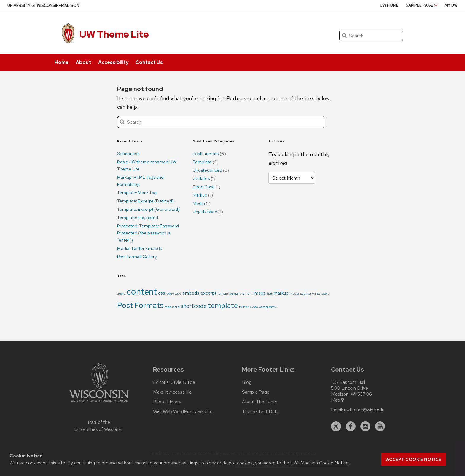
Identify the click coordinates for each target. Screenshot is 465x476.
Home (62, 62)
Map (338, 400)
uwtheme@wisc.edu (364, 410)
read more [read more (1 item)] (172, 307)
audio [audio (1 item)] (121, 293)
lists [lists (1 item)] (270, 293)
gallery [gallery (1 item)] (239, 293)
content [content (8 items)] (142, 291)
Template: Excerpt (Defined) (145, 201)
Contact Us (149, 62)
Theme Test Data (260, 412)
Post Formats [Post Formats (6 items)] (140, 305)
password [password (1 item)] (323, 293)
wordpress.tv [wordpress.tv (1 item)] (267, 307)
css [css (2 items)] (162, 293)
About (83, 62)
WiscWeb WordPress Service (183, 412)
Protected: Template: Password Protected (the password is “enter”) (148, 233)
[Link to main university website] (99, 403)
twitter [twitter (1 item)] (244, 307)
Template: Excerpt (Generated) (148, 209)
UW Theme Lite (114, 34)
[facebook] (351, 427)
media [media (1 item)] (294, 293)
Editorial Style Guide (174, 382)
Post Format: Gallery (137, 257)
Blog (247, 382)
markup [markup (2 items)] (281, 293)
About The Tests (260, 402)
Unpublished (205, 212)
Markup (200, 195)
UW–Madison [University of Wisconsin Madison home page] (43, 5)
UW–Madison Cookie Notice (319, 463)
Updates (201, 178)
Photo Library (167, 402)
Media (199, 203)
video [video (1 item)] (254, 307)
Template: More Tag (137, 193)
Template (202, 162)
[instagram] (365, 427)
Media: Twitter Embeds (140, 248)
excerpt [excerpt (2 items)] (208, 293)
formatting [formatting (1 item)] (225, 293)
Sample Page (422, 5)
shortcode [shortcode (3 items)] (194, 306)
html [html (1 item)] (249, 293)
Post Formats (206, 154)
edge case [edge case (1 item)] (174, 293)
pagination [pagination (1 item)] (308, 293)
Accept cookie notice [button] (414, 459)
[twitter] (336, 427)
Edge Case (204, 187)
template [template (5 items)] (223, 305)
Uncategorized (207, 170)
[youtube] (380, 427)
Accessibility (113, 62)
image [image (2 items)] (260, 293)
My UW (451, 5)
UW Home (389, 5)
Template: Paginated (138, 218)
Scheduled (128, 154)
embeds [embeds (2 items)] (191, 293)
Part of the (99, 426)
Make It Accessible (172, 392)
